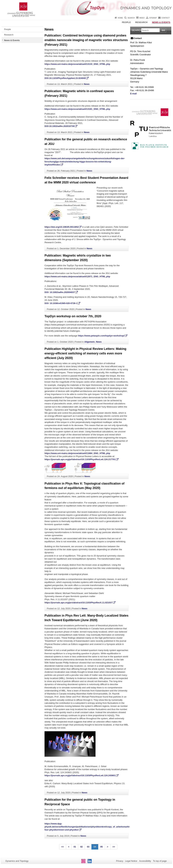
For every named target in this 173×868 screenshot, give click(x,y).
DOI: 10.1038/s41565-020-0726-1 (61, 303)
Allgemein (89, 342)
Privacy (120, 861)
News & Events (161, 22)
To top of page (160, 861)
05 (101, 847)
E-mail (133, 94)
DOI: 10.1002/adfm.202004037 (60, 292)
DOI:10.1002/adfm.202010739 (59, 126)
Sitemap (153, 18)
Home (120, 18)
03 (88, 847)
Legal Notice (131, 861)
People (126, 22)
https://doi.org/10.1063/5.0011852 (62, 227)
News (87, 84)
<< (63, 847)
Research (141, 22)
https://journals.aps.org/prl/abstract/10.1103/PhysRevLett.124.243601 (80, 775)
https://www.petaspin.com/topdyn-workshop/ (101, 336)
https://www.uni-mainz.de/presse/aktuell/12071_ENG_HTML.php (78, 276)
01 (75, 847)
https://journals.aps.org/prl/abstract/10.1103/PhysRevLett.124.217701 (80, 459)
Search (131, 18)
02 (81, 847)
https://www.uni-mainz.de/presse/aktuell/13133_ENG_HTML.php (77, 64)
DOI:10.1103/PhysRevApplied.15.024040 (65, 78)
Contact (166, 18)
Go (163, 30)
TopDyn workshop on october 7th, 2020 (73, 316)
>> (114, 847)
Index (142, 18)
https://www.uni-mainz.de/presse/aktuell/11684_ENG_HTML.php (77, 453)
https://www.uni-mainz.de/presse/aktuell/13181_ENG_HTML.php (77, 109)
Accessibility (145, 861)
